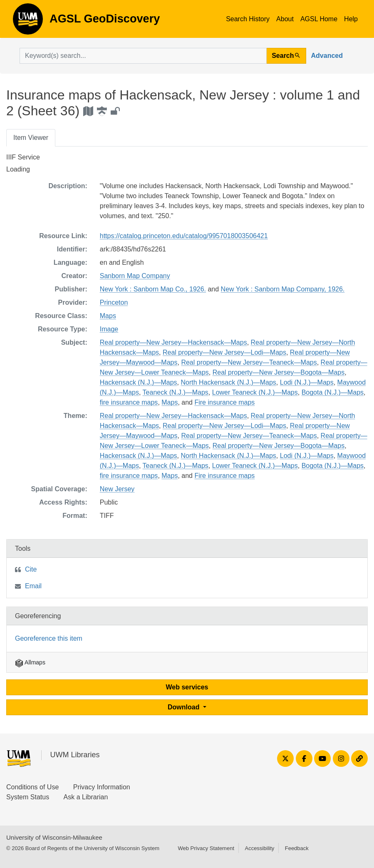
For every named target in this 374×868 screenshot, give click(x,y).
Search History (248, 19)
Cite (31, 569)
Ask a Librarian (86, 797)
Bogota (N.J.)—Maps (333, 392)
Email (33, 586)
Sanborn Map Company (135, 276)
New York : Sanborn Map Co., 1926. (153, 289)
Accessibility (259, 848)
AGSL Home (319, 19)
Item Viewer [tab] (31, 138)
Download (185, 707)
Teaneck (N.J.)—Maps (176, 392)
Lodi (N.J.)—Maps (307, 382)
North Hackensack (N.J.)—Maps (228, 382)
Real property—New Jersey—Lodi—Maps (224, 352)
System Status (28, 797)
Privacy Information (102, 787)
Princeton (114, 302)
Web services (187, 687)
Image (109, 329)
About (285, 19)
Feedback (297, 848)
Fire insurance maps (224, 402)
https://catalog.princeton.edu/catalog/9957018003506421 (184, 236)
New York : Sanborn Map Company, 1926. (283, 289)
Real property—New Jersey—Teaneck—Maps (249, 362)
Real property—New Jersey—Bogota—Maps (279, 372)
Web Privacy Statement (206, 848)
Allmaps (30, 662)
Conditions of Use (32, 787)
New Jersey (117, 489)
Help (351, 19)
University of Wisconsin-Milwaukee (54, 837)
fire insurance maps (129, 402)
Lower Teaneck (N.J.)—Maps (255, 392)
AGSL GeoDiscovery (28, 22)
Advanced (327, 56)
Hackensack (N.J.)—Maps (139, 382)
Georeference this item (49, 638)
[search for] (143, 56)
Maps (108, 316)
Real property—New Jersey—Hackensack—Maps (173, 342)
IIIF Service (23, 157)
